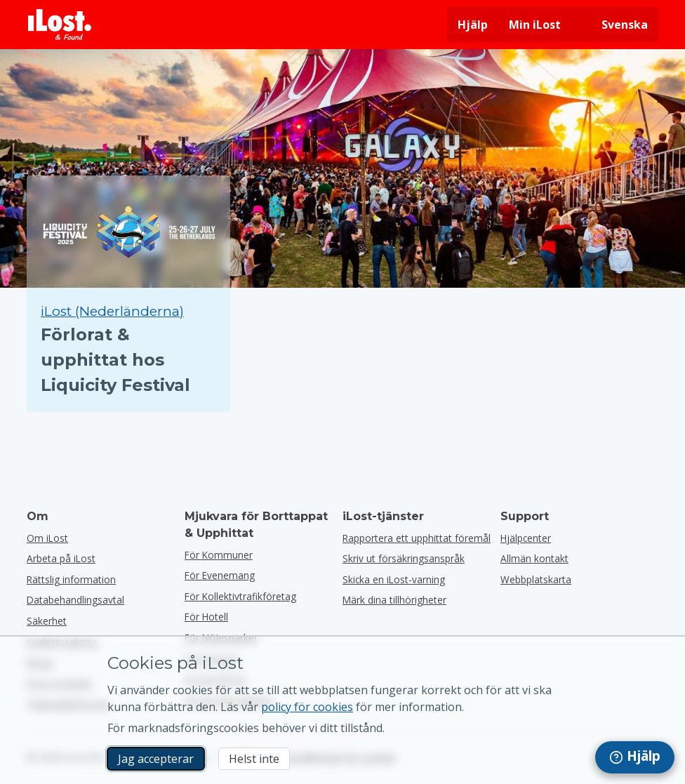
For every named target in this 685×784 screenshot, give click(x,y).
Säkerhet (47, 621)
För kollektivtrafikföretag (240, 596)
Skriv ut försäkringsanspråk (404, 558)
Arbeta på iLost (61, 558)
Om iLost (47, 538)
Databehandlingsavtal (75, 600)
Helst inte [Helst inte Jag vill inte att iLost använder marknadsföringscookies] (254, 759)
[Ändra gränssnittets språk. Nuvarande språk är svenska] (615, 25)
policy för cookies (307, 707)
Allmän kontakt (534, 558)
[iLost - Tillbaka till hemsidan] (60, 25)
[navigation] (635, 757)
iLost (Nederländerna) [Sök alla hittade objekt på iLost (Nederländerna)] (112, 311)
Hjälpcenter (526, 538)
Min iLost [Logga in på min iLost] (535, 25)
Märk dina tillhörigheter (394, 600)
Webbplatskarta (536, 579)
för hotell (206, 617)
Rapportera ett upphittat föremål (417, 538)
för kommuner (219, 555)
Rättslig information (71, 579)
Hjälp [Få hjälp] (473, 25)
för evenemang (220, 575)
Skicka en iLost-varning (394, 579)
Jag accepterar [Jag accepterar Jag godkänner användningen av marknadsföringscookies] (156, 759)
